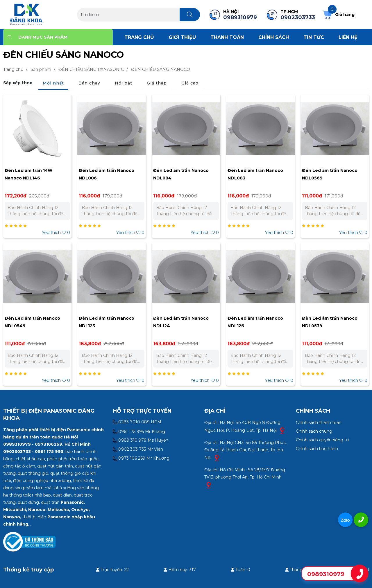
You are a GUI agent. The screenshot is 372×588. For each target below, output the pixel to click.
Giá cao (190, 83)
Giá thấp (157, 83)
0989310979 (326, 574)
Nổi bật (124, 83)
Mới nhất (53, 83)
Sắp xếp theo (18, 83)
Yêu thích (56, 233)
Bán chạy (89, 83)
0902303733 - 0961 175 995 (33, 452)
